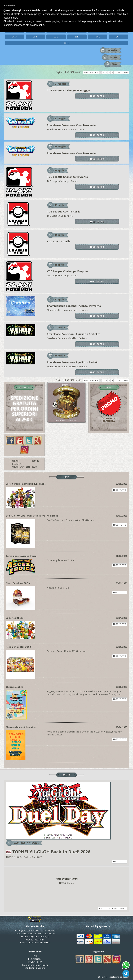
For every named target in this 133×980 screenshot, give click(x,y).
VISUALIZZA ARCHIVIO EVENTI (113, 909)
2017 (77, 37)
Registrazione (35, 959)
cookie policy (10, 18)
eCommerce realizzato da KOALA (113, 977)
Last (126, 72)
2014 (66, 43)
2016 (98, 37)
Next (120, 72)
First (86, 72)
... (115, 72)
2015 (118, 37)
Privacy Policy (35, 962)
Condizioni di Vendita (35, 968)
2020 (15, 37)
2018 (56, 37)
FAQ (35, 956)
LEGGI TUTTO (97, 96)
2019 (35, 37)
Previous (94, 72)
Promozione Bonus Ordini (35, 965)
